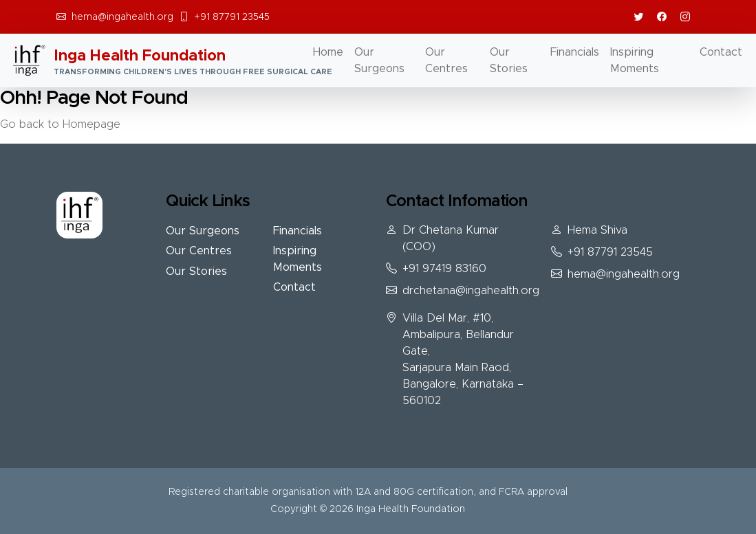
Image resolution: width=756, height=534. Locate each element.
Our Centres (446, 60)
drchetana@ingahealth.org (471, 291)
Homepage (91, 124)
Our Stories (509, 60)
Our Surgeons (379, 60)
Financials (575, 52)
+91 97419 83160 (444, 269)
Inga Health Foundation (411, 509)
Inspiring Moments (635, 60)
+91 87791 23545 (232, 17)
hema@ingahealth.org (122, 17)
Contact (721, 52)
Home (328, 52)
